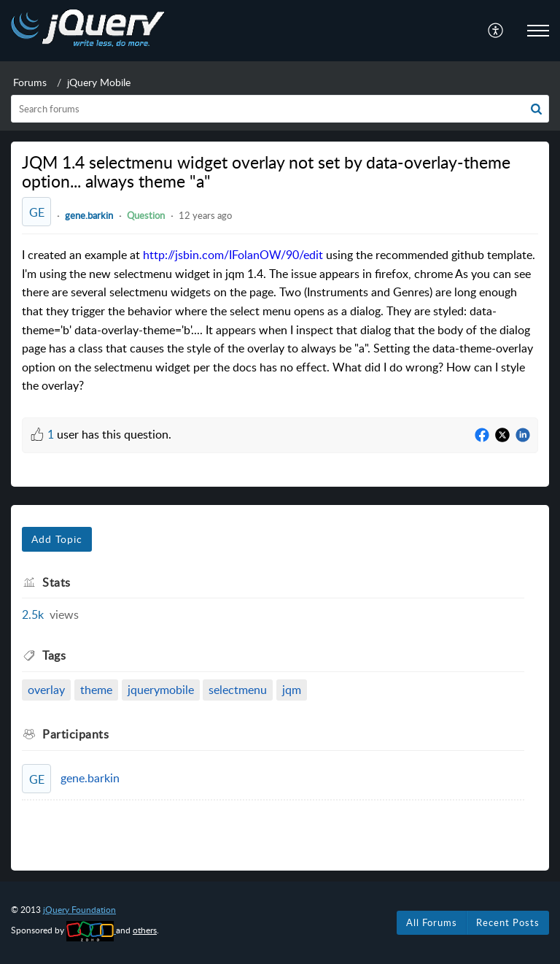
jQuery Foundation (79, 910)
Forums (30, 82)
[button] (536, 109)
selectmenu (238, 690)
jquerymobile (161, 690)
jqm (292, 690)
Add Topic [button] (57, 539)
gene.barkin (89, 215)
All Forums (432, 922)
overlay (46, 690)
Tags (54, 655)
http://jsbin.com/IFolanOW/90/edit (233, 255)
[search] (280, 109)
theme (96, 690)
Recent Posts (508, 922)
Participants (75, 734)
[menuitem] (496, 31)
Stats (57, 582)
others (145, 930)
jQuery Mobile (99, 82)
